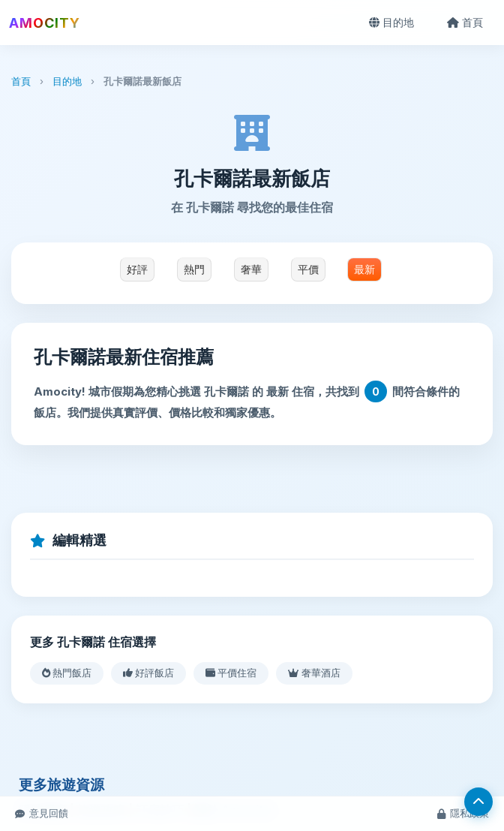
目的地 (391, 22)
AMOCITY (45, 23)
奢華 (251, 269)
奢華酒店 (314, 673)
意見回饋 (42, 813)
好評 (137, 269)
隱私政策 (463, 813)
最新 (364, 269)
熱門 (194, 269)
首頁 (465, 22)
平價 (308, 269)
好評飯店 (148, 673)
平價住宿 (231, 673)
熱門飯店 (67, 673)
